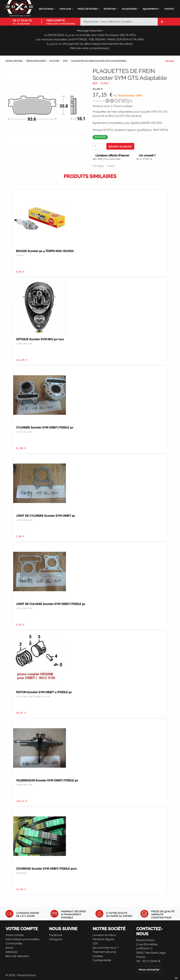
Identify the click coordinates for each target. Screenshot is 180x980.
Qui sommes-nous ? (106, 948)
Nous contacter (149, 969)
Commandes (14, 943)
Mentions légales (104, 939)
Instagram (56, 939)
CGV (95, 943)
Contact (169, 9)
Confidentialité (102, 960)
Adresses (12, 952)
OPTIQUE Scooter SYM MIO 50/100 (40, 339)
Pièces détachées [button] (88, 9)
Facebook (56, 935)
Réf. (96, 83)
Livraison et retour (104, 935)
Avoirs (10, 948)
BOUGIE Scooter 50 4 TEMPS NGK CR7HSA (45, 251)
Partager (98, 166)
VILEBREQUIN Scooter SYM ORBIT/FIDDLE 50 (47, 780)
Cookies (98, 956)
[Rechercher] (113, 22)
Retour (170, 61)
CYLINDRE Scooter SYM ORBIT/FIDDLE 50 (45, 428)
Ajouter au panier (120, 146)
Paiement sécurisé (104, 952)
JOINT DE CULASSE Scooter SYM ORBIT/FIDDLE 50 (51, 604)
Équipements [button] (150, 9)
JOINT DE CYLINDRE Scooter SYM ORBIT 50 (46, 516)
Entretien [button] (110, 9)
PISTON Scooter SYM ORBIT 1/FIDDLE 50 (44, 692)
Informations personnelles (23, 939)
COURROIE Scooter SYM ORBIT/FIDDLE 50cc (46, 869)
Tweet (111, 166)
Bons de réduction (17, 956)
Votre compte (15, 935)
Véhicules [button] (65, 9)
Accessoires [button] (129, 9)
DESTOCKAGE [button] (46, 9)
